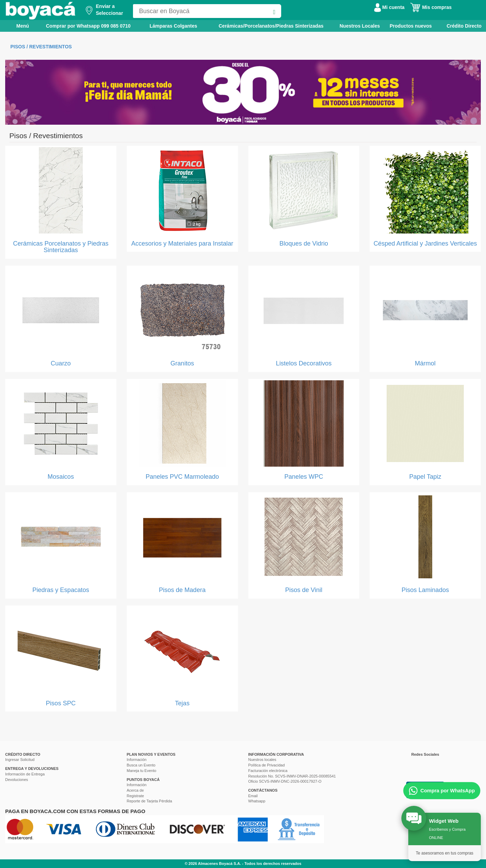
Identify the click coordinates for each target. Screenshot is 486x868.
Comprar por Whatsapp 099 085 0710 (88, 26)
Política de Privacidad (267, 765)
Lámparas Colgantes (173, 26)
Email (253, 796)
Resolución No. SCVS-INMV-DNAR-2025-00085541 (292, 776)
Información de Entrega (25, 774)
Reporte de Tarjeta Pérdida (149, 801)
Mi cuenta (389, 7)
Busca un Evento (141, 765)
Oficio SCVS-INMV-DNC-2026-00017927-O (285, 781)
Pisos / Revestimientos (41, 47)
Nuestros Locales (360, 26)
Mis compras (431, 7)
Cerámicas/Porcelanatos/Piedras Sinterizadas (271, 26)
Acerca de (135, 790)
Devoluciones (17, 780)
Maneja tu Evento (142, 771)
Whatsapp (257, 801)
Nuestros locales (262, 760)
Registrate (135, 796)
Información (137, 760)
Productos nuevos (411, 26)
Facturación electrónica (268, 771)
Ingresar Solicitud (20, 760)
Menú (18, 26)
